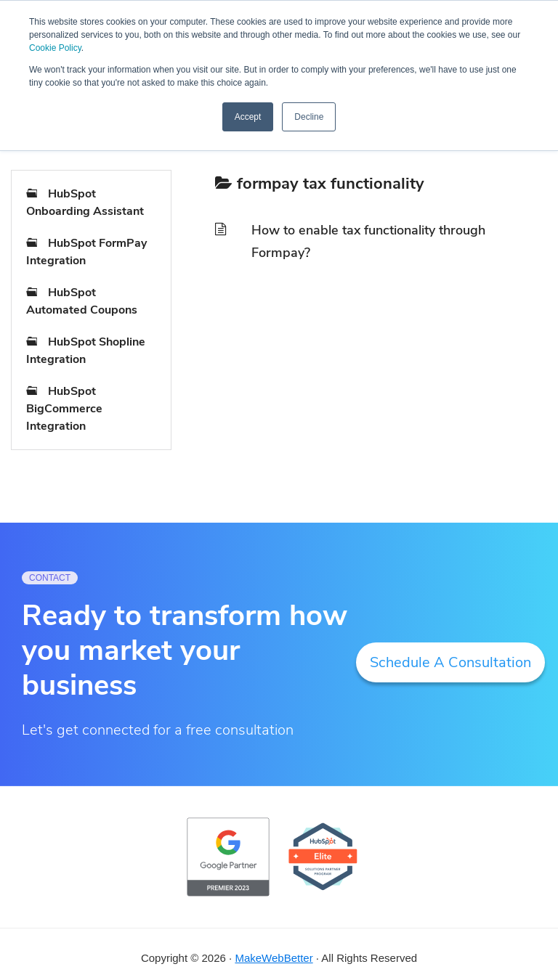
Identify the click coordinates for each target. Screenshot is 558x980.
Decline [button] (309, 117)
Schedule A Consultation (450, 662)
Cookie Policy (55, 48)
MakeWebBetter (274, 958)
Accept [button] (248, 117)
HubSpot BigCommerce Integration (64, 409)
